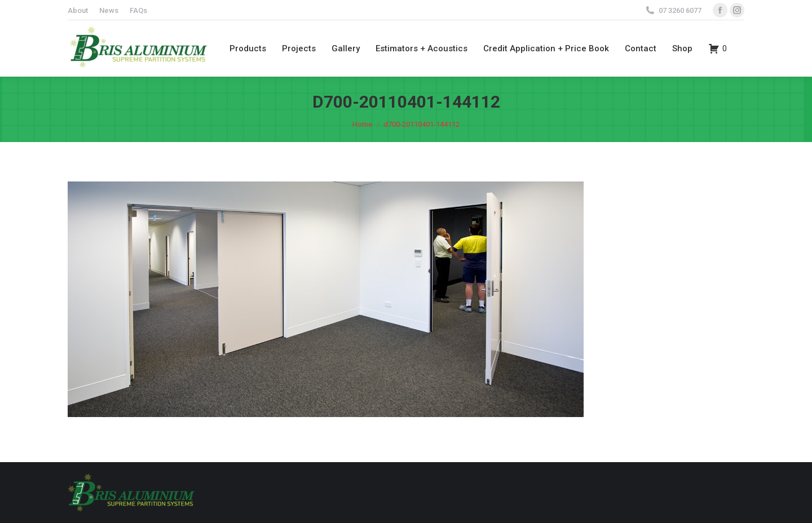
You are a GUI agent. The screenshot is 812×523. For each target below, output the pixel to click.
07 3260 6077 (680, 10)
